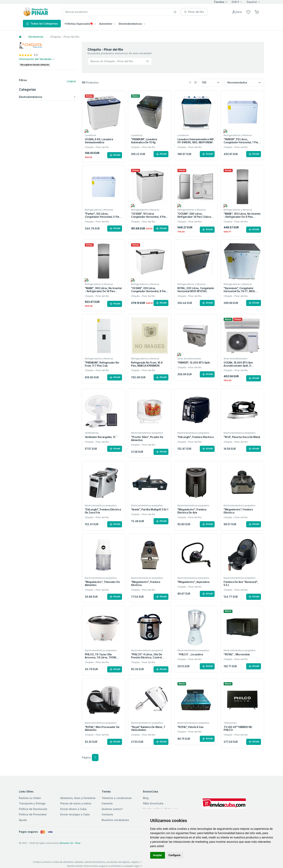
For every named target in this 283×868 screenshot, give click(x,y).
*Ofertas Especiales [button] (79, 24)
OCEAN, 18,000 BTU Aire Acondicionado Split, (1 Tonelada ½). (238, 364)
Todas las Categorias (42, 24)
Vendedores (36, 37)
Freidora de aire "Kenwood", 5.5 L (241, 584)
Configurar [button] (175, 855)
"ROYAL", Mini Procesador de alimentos (102, 729)
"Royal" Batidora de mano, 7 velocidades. (148, 729)
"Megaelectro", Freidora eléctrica (238, 511)
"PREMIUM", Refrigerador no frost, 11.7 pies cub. (102, 364)
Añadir (115, 155)
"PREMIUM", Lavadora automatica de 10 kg (144, 141)
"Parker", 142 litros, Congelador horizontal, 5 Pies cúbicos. (103, 215)
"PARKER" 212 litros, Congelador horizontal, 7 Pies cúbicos (241, 141)
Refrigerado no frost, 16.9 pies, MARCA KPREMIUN (147, 364)
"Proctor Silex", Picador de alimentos (147, 439)
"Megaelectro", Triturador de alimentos (102, 584)
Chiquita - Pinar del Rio (97, 147)
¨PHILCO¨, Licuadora (190, 654)
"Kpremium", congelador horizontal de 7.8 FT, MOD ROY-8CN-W (239, 290)
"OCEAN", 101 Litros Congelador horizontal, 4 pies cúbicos (149, 215)
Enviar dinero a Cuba (73, 809)
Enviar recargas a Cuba (75, 814)
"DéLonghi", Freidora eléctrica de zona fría (103, 511)
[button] (257, 12)
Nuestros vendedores (115, 820)
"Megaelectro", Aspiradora (193, 582)
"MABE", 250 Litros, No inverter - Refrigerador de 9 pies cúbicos (242, 215)
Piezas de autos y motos (76, 803)
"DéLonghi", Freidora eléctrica (196, 437)
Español (252, 2)
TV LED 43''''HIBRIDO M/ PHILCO (238, 729)
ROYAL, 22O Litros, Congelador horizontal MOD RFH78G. (196, 290)
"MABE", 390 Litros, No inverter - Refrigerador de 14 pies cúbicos (103, 290)
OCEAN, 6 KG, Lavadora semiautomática (99, 141)
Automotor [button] (106, 24)
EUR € (235, 2)
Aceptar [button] (158, 855)
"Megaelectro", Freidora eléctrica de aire (192, 511)
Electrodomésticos (47, 97)
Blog (146, 798)
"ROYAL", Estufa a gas (191, 727)
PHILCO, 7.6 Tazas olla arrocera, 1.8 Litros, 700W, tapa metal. (101, 656)
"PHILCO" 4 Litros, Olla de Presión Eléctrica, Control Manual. (147, 656)
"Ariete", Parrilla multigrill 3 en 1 (150, 510)
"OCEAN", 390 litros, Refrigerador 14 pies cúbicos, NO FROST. (195, 215)
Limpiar (71, 81)
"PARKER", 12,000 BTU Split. (194, 363)
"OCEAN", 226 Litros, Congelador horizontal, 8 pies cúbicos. (149, 290)
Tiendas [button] (219, 2)
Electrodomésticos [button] (130, 24)
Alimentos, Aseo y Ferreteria (78, 798)
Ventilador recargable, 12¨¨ (102, 437)
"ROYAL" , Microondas (237, 654)
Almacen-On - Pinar (70, 843)
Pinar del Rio (194, 12)
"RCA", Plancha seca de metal (242, 437)
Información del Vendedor (37, 59)
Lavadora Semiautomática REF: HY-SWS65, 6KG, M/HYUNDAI (196, 141)
